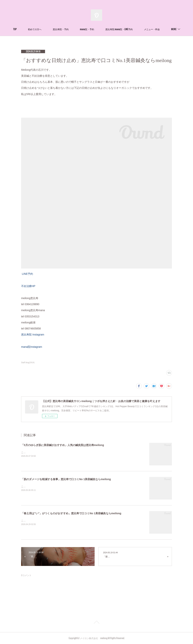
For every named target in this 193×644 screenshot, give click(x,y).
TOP (28, 29)
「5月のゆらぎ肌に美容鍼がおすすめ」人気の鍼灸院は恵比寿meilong (62, 445)
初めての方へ (48, 29)
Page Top (96, 623)
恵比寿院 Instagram (34, 335)
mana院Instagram (32, 347)
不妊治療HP (28, 286)
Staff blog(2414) (28, 363)
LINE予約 (27, 274)
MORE (160, 29)
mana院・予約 (101, 29)
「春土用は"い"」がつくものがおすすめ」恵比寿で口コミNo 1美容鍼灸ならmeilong (71, 513)
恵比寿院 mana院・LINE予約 (133, 29)
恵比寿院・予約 (74, 29)
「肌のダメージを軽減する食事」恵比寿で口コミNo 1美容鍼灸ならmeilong (66, 479)
